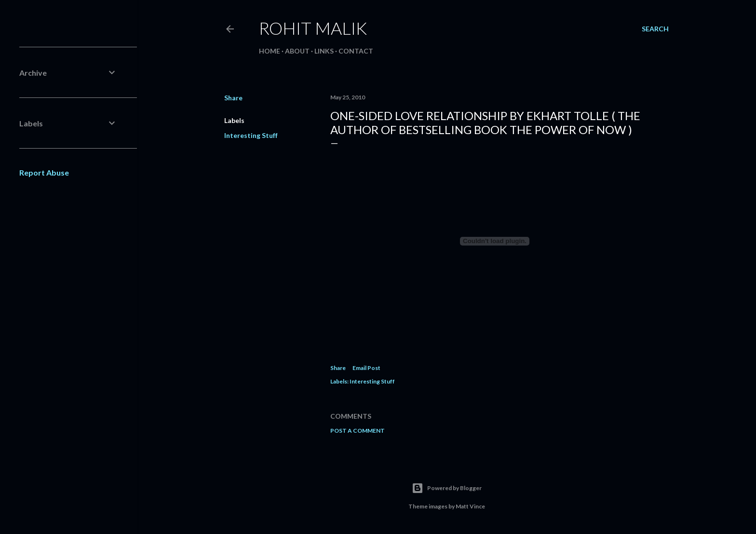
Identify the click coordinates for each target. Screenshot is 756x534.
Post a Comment (358, 431)
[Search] (655, 29)
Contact (356, 51)
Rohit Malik (313, 28)
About (297, 51)
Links (324, 51)
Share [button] (233, 98)
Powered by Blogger (447, 488)
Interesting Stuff (251, 135)
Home (270, 51)
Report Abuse (44, 172)
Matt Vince (470, 506)
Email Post (366, 368)
